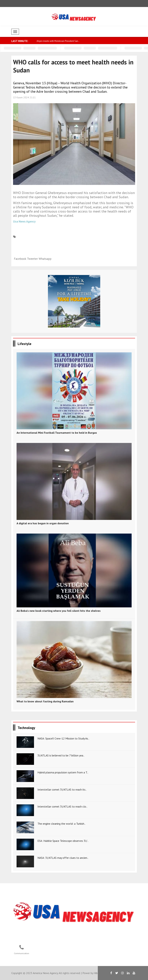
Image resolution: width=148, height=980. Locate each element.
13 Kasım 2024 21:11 (24, 97)
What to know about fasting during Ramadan (45, 701)
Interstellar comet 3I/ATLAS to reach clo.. (62, 806)
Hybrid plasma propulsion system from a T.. (63, 772)
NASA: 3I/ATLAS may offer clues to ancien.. (63, 858)
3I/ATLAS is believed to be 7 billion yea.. (61, 755)
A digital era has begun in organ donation (43, 523)
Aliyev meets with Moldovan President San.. (58, 41)
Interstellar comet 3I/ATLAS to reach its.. (62, 789)
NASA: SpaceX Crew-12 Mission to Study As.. (63, 738)
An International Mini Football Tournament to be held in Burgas (57, 433)
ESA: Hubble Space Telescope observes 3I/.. (63, 841)
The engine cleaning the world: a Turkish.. (61, 824)
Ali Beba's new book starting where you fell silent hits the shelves (59, 611)
